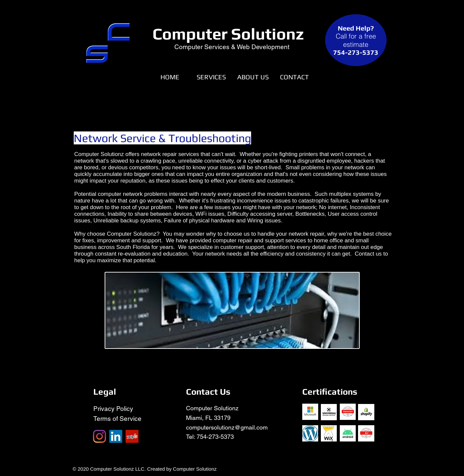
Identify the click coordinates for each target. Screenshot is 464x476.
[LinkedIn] (116, 436)
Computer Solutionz (228, 34)
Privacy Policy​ (113, 409)
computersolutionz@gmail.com (227, 427)
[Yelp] (132, 436)
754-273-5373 (215, 437)
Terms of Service (117, 419)
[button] (211, 77)
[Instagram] (99, 436)
